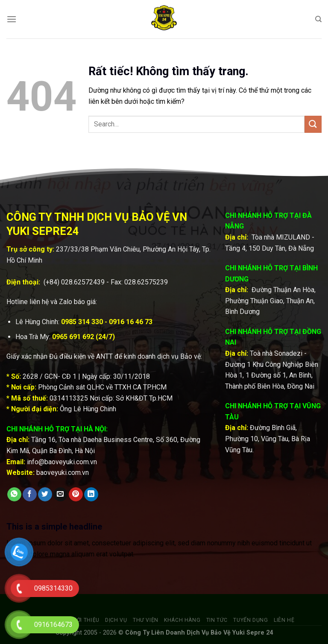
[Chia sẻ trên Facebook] (30, 495)
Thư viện (146, 620)
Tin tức (217, 620)
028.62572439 (83, 282)
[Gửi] (313, 124)
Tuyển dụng (250, 620)
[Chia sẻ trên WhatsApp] (14, 495)
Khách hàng (182, 620)
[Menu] (12, 19)
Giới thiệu (85, 620)
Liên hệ (284, 620)
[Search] (318, 19)
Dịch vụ (116, 620)
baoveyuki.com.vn (63, 473)
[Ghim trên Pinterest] (76, 495)
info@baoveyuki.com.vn (62, 462)
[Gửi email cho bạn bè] (60, 495)
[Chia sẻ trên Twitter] (45, 495)
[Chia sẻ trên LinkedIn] (91, 495)
